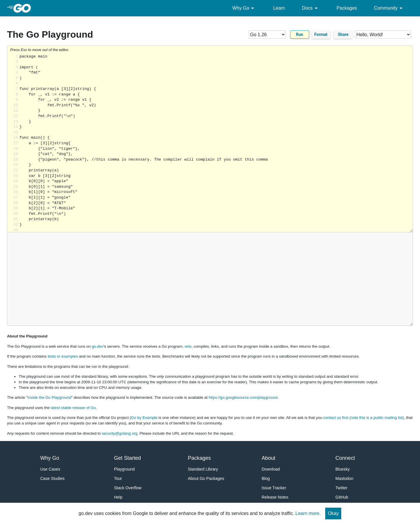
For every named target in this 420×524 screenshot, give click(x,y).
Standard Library (203, 469)
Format (321, 34)
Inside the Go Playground (49, 397)
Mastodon (344, 478)
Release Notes (275, 497)
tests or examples (63, 356)
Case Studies (52, 478)
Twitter (341, 488)
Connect (345, 458)
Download (271, 469)
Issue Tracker (274, 488)
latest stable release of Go (73, 408)
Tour (118, 478)
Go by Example (144, 418)
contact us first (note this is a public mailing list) (363, 418)
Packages (347, 8)
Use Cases (50, 469)
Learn (279, 8)
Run (300, 34)
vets (188, 346)
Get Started (127, 458)
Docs (311, 8)
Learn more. (308, 513)
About (268, 458)
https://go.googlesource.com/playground (243, 397)
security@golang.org (120, 433)
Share (343, 34)
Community (389, 8)
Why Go (244, 8)
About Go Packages (206, 478)
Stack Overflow (128, 488)
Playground (124, 469)
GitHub (342, 497)
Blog (266, 478)
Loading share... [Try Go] (216, 143)
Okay (333, 513)
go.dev (98, 346)
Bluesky (343, 469)
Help (118, 497)
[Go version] (267, 34)
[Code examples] (383, 34)
